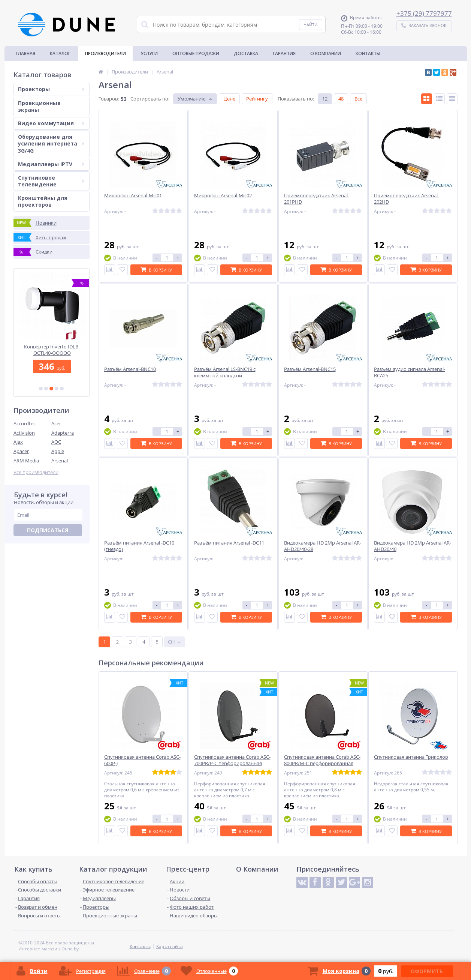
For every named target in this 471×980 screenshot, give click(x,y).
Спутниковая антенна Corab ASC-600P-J (142, 760)
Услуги (149, 53)
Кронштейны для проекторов (43, 201)
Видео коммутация (51, 123)
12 (325, 99)
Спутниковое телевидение (51, 181)
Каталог (60, 53)
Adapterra (63, 433)
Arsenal (60, 461)
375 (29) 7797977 (426, 13)
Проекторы (51, 89)
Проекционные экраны (39, 106)
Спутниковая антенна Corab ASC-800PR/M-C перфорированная (322, 760)
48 (341, 99)
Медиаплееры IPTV (51, 164)
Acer (56, 423)
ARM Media (26, 461)
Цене (229, 99)
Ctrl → (175, 642)
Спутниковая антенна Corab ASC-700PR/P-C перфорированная (232, 760)
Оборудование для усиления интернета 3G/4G (51, 143)
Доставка (246, 53)
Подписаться (48, 530)
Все (358, 99)
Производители (105, 53)
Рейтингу (257, 99)
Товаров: (109, 99)
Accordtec (25, 423)
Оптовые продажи (196, 53)
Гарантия (284, 53)
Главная (25, 53)
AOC (56, 442)
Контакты (368, 53)
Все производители (36, 472)
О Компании (326, 53)
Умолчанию (192, 99)
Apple (58, 451)
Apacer (21, 451)
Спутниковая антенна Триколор (411, 757)
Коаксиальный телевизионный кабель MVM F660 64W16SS (52, 350)
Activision (24, 433)
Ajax (18, 442)
